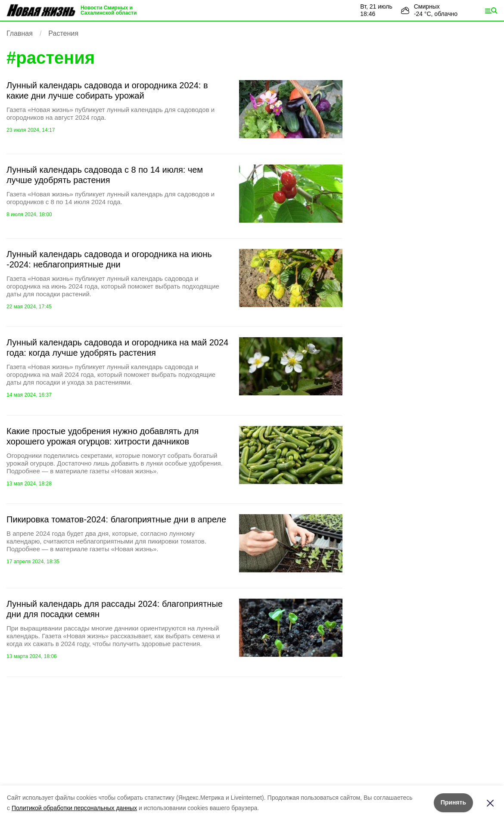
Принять (453, 802)
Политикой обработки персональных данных (74, 808)
